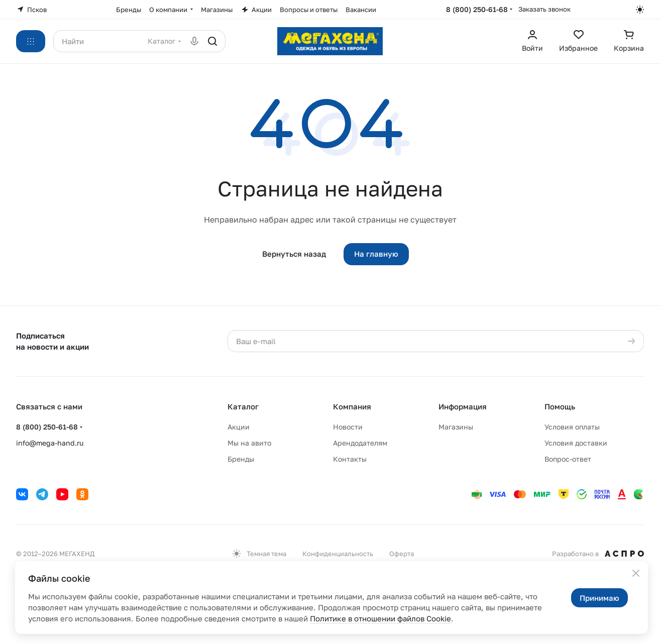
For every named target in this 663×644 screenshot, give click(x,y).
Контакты (350, 459)
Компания (352, 406)
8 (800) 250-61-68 (477, 9)
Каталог (243, 406)
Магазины (456, 427)
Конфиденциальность (338, 554)
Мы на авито (249, 443)
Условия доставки (576, 443)
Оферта (402, 554)
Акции (239, 427)
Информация (463, 406)
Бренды (241, 459)
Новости (348, 427)
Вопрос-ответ (568, 459)
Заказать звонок (544, 9)
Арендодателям (360, 443)
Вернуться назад (294, 254)
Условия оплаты (572, 427)
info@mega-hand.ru (50, 443)
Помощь (560, 406)
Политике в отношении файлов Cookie (380, 618)
